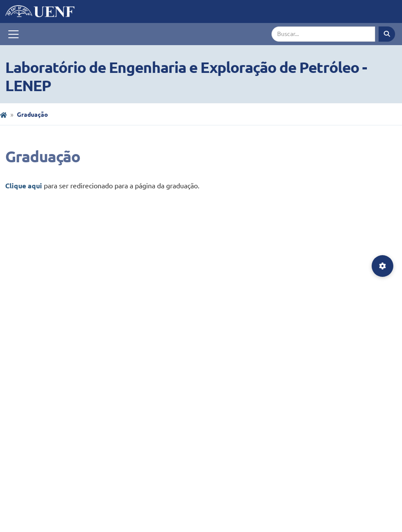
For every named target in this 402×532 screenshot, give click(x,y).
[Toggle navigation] (13, 34)
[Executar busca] (387, 34)
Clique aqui (24, 186)
